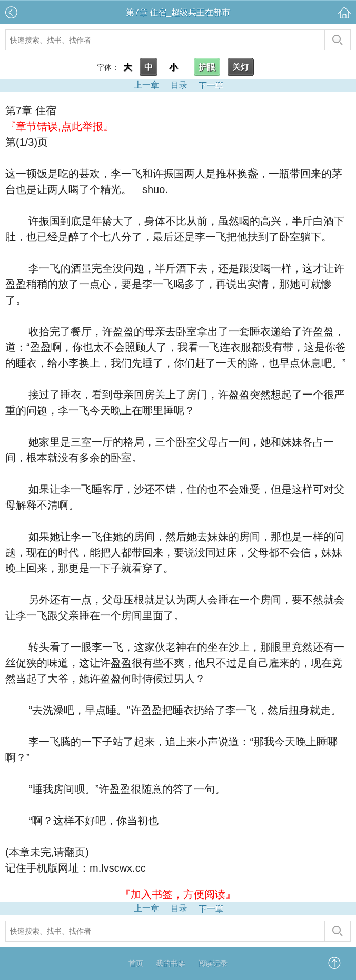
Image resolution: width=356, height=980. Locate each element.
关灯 (241, 67)
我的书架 (171, 963)
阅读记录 (213, 963)
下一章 (211, 85)
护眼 (207, 67)
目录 (179, 85)
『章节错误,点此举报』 (60, 126)
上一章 (146, 85)
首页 (136, 963)
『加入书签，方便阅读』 (178, 894)
